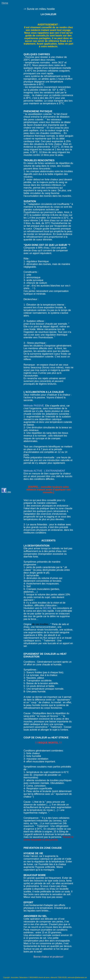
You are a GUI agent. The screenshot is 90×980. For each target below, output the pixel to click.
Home (5, 3)
